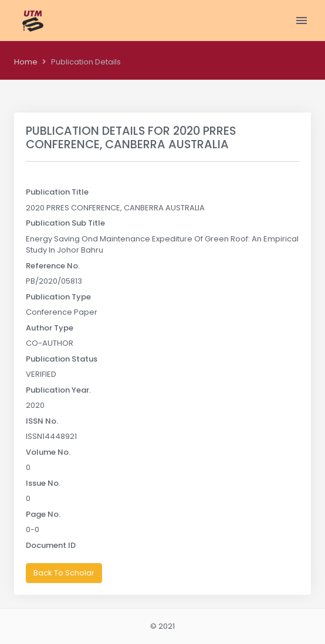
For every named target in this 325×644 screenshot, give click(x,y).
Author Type (50, 328)
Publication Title (57, 192)
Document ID (51, 545)
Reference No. (53, 266)
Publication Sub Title (65, 223)
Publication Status (62, 359)
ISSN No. (42, 421)
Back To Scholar (64, 573)
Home (26, 62)
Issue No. (43, 483)
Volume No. (48, 452)
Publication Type (58, 297)
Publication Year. (58, 390)
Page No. (43, 514)
